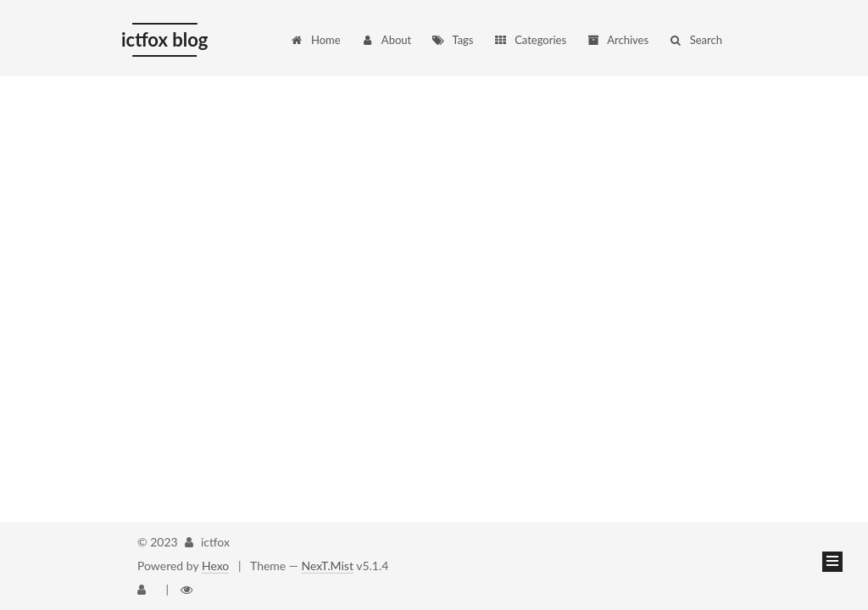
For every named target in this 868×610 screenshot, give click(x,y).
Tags (453, 40)
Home (315, 40)
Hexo (215, 566)
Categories (530, 40)
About (386, 40)
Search (696, 40)
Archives (618, 40)
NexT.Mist (328, 566)
